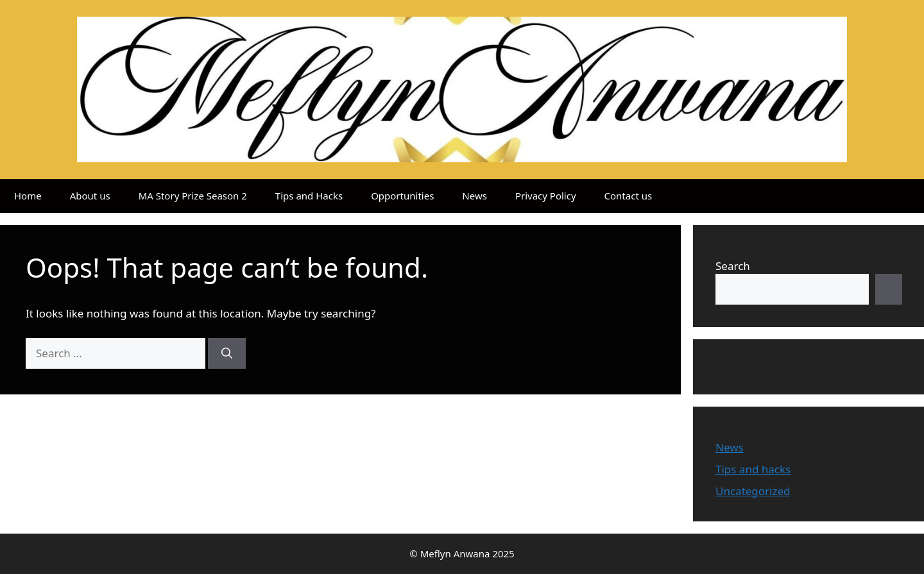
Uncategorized (753, 491)
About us (90, 196)
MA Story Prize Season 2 (193, 196)
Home (28, 196)
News (475, 196)
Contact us (629, 196)
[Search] (227, 353)
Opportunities (402, 196)
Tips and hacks (753, 469)
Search (733, 266)
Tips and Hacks (309, 196)
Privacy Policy (546, 196)
